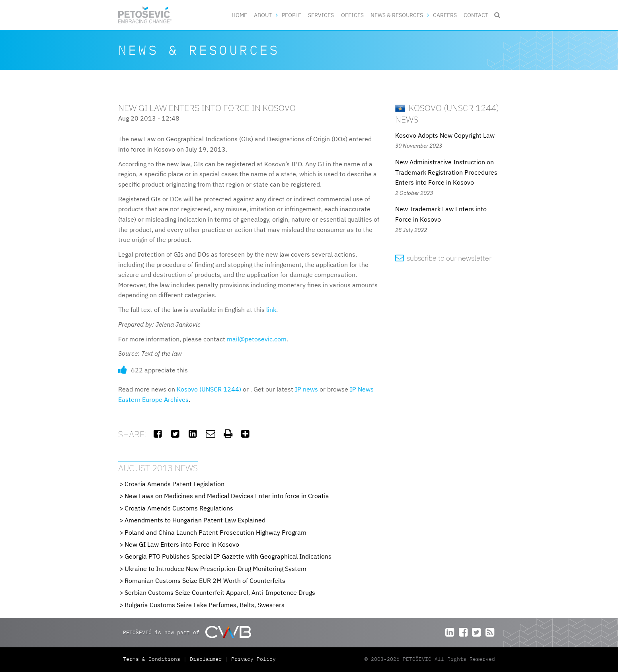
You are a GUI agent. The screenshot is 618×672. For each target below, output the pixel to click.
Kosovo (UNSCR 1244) (209, 389)
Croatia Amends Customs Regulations (179, 508)
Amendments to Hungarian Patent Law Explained (195, 520)
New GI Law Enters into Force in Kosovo (182, 544)
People (291, 15)
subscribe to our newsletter (444, 258)
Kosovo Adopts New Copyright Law (445, 135)
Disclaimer (206, 659)
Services (321, 15)
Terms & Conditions (153, 659)
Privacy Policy (253, 659)
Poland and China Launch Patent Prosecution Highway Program (215, 532)
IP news (306, 389)
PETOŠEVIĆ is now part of (187, 632)
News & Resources (397, 15)
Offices (352, 15)
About (263, 15)
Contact (476, 15)
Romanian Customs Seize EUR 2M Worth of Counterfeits (205, 580)
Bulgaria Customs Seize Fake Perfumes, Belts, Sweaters (205, 605)
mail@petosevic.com (257, 339)
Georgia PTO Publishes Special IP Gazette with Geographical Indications (228, 556)
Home (239, 15)
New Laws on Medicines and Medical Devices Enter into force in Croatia (227, 496)
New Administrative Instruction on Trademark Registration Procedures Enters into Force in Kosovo (446, 172)
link (271, 310)
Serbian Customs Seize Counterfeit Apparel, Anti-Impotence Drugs (220, 592)
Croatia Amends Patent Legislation (174, 484)
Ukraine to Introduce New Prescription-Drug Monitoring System (215, 569)
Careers (445, 15)
